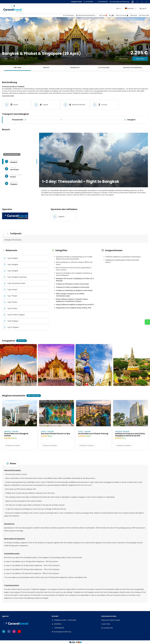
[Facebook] (137, 2)
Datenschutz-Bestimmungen (111, 620)
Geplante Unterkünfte (133, 68)
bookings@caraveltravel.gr (121, 2)
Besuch (46, 68)
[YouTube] (147, 2)
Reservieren (140, 59)
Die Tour (18, 68)
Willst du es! (123, 59)
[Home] (133, 2)
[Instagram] (142, 2)
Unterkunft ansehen (13, 446)
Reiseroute (75, 68)
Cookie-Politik (106, 624)
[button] (8, 96)
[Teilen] (10, 59)
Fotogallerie (104, 68)
